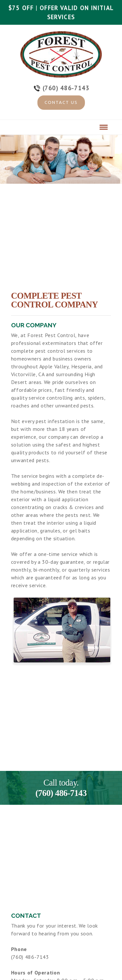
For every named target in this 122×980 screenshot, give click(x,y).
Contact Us (61, 102)
